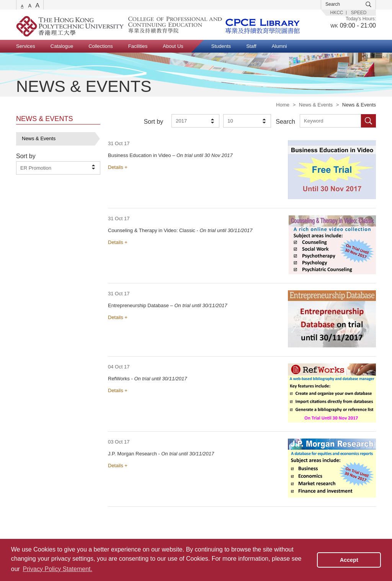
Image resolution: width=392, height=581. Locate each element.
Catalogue (62, 46)
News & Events (316, 105)
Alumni (279, 46)
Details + (118, 167)
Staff (251, 46)
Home (283, 105)
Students (221, 46)
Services (26, 46)
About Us (173, 46)
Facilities (138, 46)
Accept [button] (349, 560)
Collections (101, 46)
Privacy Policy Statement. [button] (58, 569)
